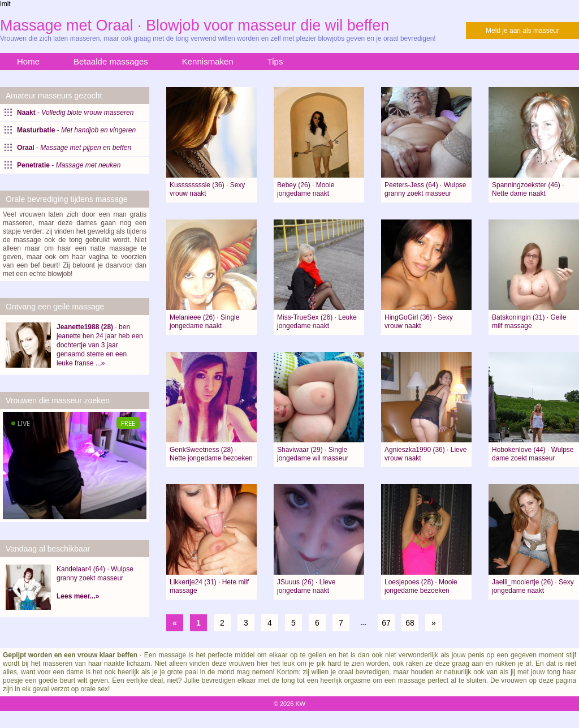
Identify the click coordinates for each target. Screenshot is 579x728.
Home (28, 61)
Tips (275, 61)
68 (410, 623)
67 (386, 623)
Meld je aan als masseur (522, 31)
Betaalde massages (111, 61)
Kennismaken (208, 61)
